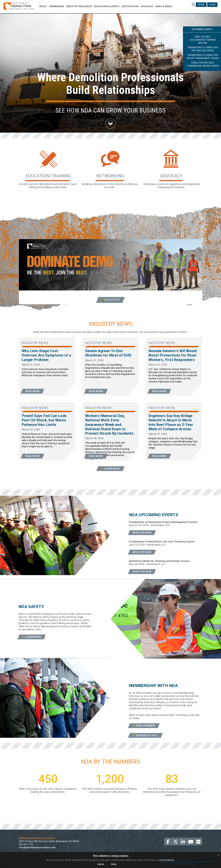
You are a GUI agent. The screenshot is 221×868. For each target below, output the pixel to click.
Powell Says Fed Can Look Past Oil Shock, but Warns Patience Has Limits (44, 420)
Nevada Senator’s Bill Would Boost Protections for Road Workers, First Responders (173, 355)
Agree (101, 864)
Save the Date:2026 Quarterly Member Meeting (203, 40)
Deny (114, 864)
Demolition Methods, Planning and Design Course (203, 64)
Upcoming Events (202, 29)
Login (212, 5)
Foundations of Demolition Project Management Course (203, 57)
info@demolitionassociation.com (37, 847)
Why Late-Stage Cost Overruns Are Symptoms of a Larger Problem (46, 355)
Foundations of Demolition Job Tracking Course (203, 49)
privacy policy (167, 860)
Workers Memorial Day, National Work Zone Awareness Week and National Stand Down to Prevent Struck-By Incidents (109, 425)
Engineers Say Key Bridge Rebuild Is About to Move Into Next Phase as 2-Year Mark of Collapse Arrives (171, 422)
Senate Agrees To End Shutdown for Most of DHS (108, 353)
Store (201, 5)
